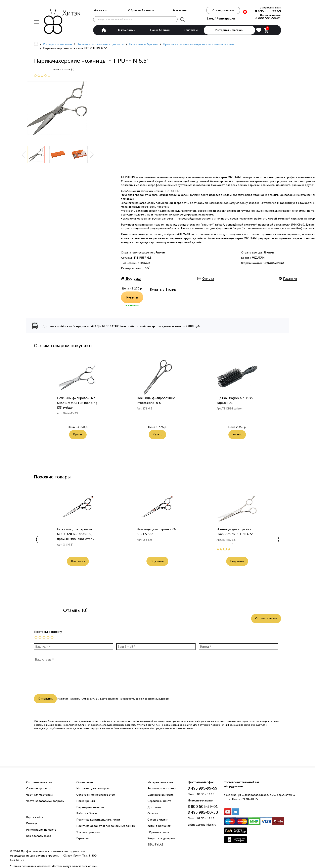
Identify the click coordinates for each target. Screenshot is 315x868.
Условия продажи (88, 832)
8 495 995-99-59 (268, 11)
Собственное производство (96, 795)
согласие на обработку (121, 699)
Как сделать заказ (39, 836)
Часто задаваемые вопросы (45, 801)
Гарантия (82, 838)
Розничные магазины (162, 788)
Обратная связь (158, 832)
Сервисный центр (159, 801)
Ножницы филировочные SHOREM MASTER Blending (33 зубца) (77, 403)
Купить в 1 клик (163, 289)
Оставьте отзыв (266, 618)
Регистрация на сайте (41, 830)
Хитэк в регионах (159, 826)
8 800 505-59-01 (268, 18)
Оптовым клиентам (39, 782)
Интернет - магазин (229, 30)
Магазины (180, 10)
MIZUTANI (258, 258)
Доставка (154, 807)
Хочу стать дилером (161, 838)
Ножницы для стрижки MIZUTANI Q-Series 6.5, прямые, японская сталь (76, 534)
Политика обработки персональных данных (106, 826)
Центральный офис (161, 795)
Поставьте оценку (48, 632)
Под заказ (78, 561)
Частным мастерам (39, 795)
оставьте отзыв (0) (64, 70)
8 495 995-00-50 (203, 812)
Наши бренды (160, 30)
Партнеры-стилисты (90, 807)
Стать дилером (223, 10)
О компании (127, 30)
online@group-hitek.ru (202, 825)
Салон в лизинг (157, 820)
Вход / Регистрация (221, 19)
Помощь (32, 823)
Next (92, 155)
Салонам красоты (38, 788)
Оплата (153, 813)
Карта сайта (35, 817)
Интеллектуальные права (93, 788)
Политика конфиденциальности (98, 820)
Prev (24, 155)
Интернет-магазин (160, 782)
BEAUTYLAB (155, 845)
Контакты (191, 30)
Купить (132, 297)
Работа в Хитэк (87, 813)
